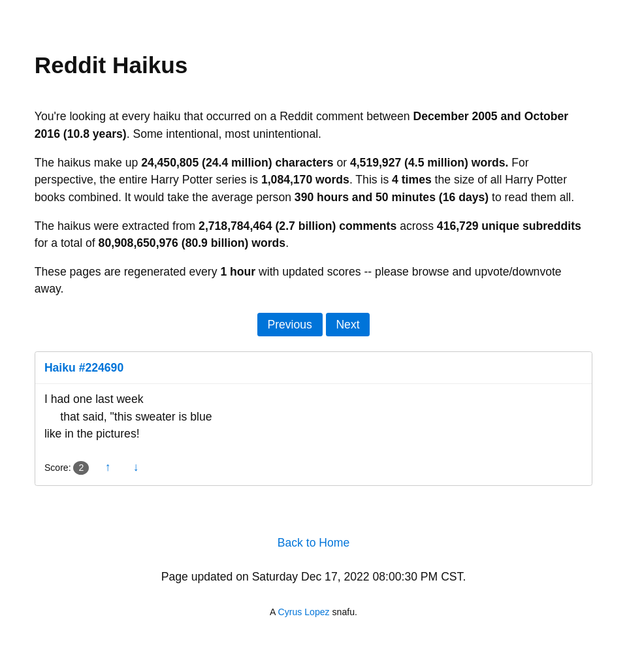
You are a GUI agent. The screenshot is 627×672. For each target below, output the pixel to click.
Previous (289, 325)
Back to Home (314, 543)
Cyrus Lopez (304, 612)
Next (347, 325)
